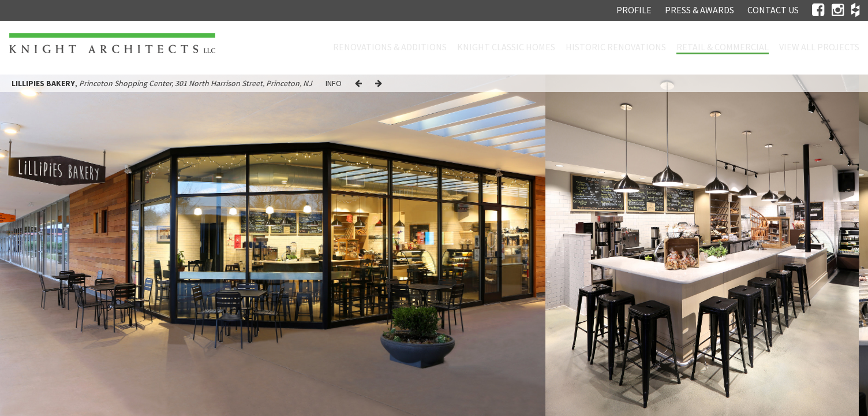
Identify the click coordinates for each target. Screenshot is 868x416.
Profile (634, 10)
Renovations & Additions (390, 47)
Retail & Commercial (723, 47)
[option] (702, 245)
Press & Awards (699, 10)
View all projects (819, 47)
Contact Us (773, 10)
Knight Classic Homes (506, 47)
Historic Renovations (616, 47)
